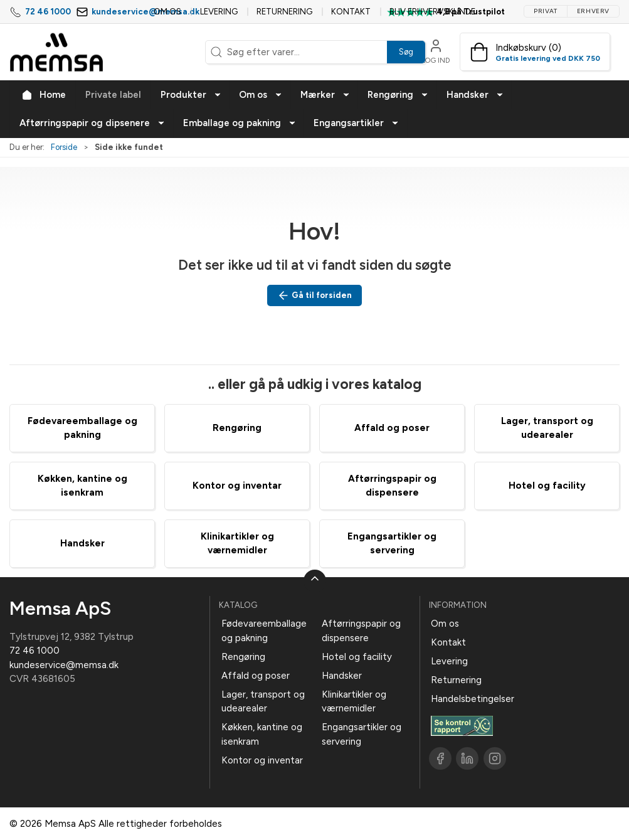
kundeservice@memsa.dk (64, 665)
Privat (546, 11)
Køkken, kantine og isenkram (262, 734)
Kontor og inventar (237, 486)
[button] (191, 95)
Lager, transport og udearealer (263, 702)
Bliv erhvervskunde (432, 12)
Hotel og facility (547, 486)
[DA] (56, 52)
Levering (219, 12)
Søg (406, 52)
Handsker (82, 543)
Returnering (284, 12)
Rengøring (237, 428)
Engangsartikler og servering (362, 734)
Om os (167, 12)
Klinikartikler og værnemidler (354, 702)
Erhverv (593, 11)
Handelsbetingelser (473, 699)
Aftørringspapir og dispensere (361, 631)
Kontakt (351, 12)
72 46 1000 (48, 12)
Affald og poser (392, 428)
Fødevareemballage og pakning (264, 631)
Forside (64, 147)
